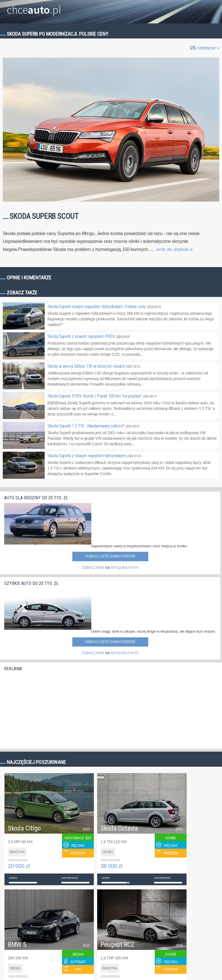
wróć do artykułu (175, 249)
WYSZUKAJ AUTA (125, 568)
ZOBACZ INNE (93, 568)
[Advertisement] (46, 708)
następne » (208, 48)
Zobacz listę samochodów (110, 556)
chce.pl (34, 8)
